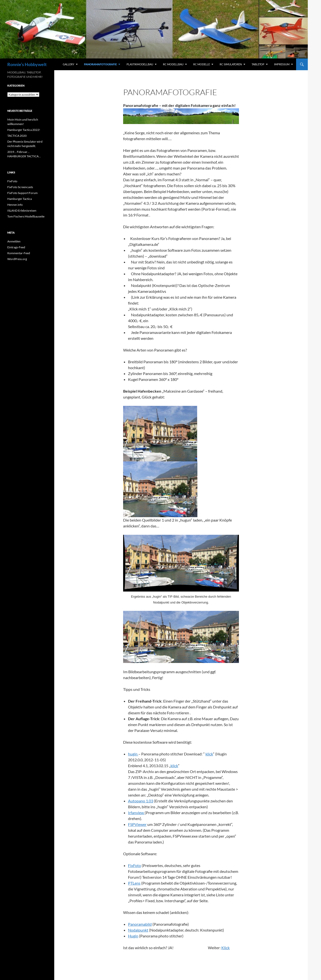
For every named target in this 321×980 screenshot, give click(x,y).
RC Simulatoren (231, 64)
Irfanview (136, 813)
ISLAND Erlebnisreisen (22, 211)
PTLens (134, 883)
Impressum (282, 64)
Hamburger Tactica (20, 199)
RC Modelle (202, 64)
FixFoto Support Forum (22, 193)
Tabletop (258, 64)
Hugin (133, 936)
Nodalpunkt (138, 930)
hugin (133, 754)
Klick (225, 948)
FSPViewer (137, 824)
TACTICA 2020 (17, 136)
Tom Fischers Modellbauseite (26, 216)
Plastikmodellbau (140, 64)
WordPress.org (17, 259)
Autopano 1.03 (141, 801)
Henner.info (15, 205)
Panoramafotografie (100, 64)
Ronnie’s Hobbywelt (27, 64)
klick (209, 754)
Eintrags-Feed (16, 247)
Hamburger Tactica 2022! (24, 130)
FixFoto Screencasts (20, 187)
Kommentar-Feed (19, 253)
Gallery (69, 64)
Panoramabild (140, 924)
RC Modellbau (173, 64)
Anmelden (14, 241)
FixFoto (134, 865)
